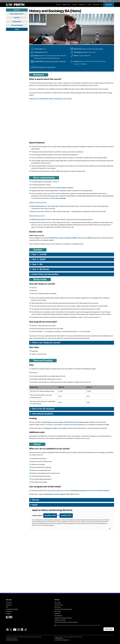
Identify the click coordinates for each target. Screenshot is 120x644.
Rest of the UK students (42, 409)
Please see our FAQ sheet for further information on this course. (51, 99)
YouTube (15, 630)
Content (17, 18)
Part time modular (98, 49)
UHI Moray (58, 607)
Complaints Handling (12, 609)
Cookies (8, 614)
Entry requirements (17, 14)
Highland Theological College (63, 618)
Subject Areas (66, 5)
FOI (7, 607)
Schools (75, 5)
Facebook (7, 630)
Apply (17, 29)
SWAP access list (93, 238)
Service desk (109, 629)
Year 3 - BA (36, 264)
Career (37, 444)
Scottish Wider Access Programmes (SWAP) (63, 238)
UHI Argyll (58, 603)
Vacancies (9, 603)
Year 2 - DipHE (38, 259)
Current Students (102, 1)
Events (89, 5)
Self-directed (52, 67)
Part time (90, 49)
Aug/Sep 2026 (50, 515)
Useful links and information (44, 274)
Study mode (17, 22)
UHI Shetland (58, 616)
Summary (17, 10)
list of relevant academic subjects (62, 188)
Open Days (96, 5)
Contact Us (9, 611)
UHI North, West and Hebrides (63, 609)
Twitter (11, 630)
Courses (58, 5)
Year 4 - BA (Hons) (39, 269)
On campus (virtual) (49, 61)
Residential (62, 61)
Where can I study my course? (45, 343)
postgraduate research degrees (55, 494)
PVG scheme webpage (58, 198)
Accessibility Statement (12, 640)
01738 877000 (59, 639)
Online (57, 61)
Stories (34, 500)
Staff (109, 1)
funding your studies (50, 428)
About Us (9, 605)
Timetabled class (42, 67)
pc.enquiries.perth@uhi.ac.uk (62, 640)
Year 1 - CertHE (38, 254)
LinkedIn (22, 630)
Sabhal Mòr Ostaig (60, 620)
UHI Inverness (59, 605)
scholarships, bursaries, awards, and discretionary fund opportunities (65, 422)
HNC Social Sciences (38, 206)
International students (42, 414)
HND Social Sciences (38, 220)
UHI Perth (57, 614)
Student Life (82, 5)
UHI (55, 625)
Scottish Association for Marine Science (66, 622)
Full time (84, 49)
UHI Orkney (58, 611)
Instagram (19, 630)
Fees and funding (17, 25)
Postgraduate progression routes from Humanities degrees (90, 491)
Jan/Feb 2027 (66, 515)
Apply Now (109, 5)
